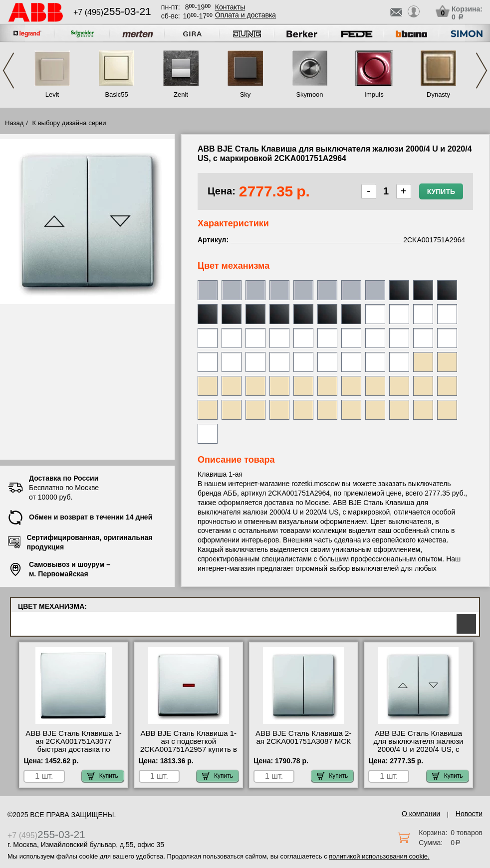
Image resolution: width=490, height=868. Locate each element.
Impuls (374, 94)
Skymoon (309, 94)
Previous (8, 71)
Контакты (230, 7)
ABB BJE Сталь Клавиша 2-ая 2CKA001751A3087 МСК (304, 737)
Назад (14, 123)
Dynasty (438, 94)
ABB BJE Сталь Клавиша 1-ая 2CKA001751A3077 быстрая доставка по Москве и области (74, 745)
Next (482, 71)
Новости (469, 814)
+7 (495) (112, 12)
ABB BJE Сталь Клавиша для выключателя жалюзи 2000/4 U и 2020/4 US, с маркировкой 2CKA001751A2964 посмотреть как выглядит (418, 753)
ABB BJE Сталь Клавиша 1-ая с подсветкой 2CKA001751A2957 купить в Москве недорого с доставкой (189, 749)
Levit (52, 94)
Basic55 (116, 94)
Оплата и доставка (245, 15)
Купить (441, 191)
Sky (245, 94)
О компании (421, 814)
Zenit (181, 94)
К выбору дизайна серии (69, 123)
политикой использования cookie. (379, 856)
